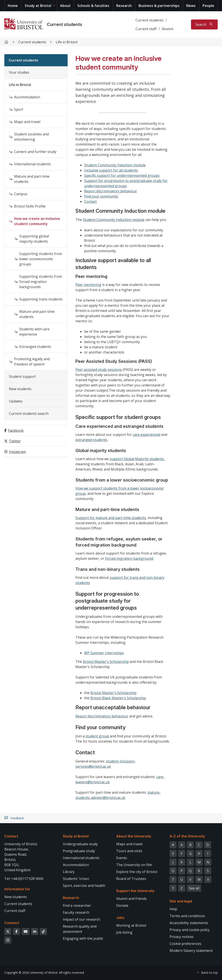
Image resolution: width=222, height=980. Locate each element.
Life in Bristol (67, 42)
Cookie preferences (185, 944)
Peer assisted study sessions (99, 370)
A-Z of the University (187, 836)
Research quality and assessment (80, 929)
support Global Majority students (137, 459)
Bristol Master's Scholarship (106, 662)
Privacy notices (182, 937)
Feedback (17, 818)
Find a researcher (77, 905)
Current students (64, 24)
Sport (19, 109)
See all (194, 888)
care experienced (146, 435)
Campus (21, 194)
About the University (134, 836)
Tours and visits (129, 851)
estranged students (91, 440)
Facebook (16, 430)
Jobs (120, 918)
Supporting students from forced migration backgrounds (41, 282)
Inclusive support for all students (111, 170)
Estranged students (35, 347)
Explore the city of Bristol (137, 872)
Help (173, 909)
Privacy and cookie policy (190, 930)
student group (97, 736)
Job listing (124, 932)
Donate (122, 905)
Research (124, 6)
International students (32, 164)
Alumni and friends (131, 899)
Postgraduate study (79, 851)
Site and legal (181, 901)
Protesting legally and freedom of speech (32, 362)
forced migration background (129, 558)
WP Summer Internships (104, 653)
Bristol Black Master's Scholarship (118, 698)
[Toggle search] (204, 24)
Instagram (17, 452)
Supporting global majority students (34, 239)
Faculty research (76, 912)
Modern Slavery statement (191, 951)
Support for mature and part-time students (111, 518)
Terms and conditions (187, 916)
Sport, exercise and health (84, 886)
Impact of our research (82, 919)
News (191, 6)
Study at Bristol (38, 6)
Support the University (135, 891)
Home (13, 6)
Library (69, 872)
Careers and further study (35, 152)
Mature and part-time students (32, 179)
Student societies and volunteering (31, 137)
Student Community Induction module (115, 165)
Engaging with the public (83, 938)
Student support (22, 376)
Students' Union (76, 879)
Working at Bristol (131, 925)
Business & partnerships (159, 6)
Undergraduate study (80, 844)
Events (122, 858)
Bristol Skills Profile (30, 206)
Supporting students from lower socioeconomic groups (41, 259)
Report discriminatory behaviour (111, 191)
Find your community (101, 196)
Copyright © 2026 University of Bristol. (31, 973)
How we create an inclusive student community (37, 221)
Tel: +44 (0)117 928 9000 (24, 879)
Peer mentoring (88, 285)
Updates (16, 401)
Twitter (15, 441)
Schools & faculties (93, 6)
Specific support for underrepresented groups (122, 175)
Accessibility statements (189, 923)
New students (20, 389)
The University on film (134, 865)
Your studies (19, 72)
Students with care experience (34, 332)
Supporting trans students (41, 299)
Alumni (168, 29)
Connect (12, 923)
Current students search (29, 414)
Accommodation (27, 97)
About (65, 6)
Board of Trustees (131, 879)
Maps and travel (27, 122)
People (208, 6)
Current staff (146, 29)
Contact (90, 201)
